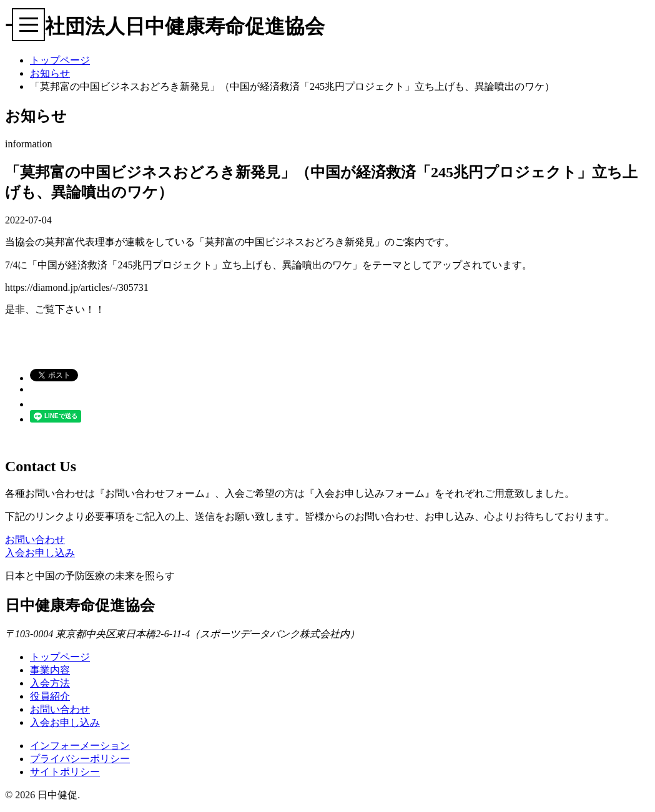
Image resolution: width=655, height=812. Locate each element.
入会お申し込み (40, 553)
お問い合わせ (35, 540)
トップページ (60, 60)
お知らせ (50, 73)
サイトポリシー (65, 772)
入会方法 (50, 683)
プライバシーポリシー (80, 759)
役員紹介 (50, 696)
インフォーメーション (80, 746)
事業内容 (50, 670)
